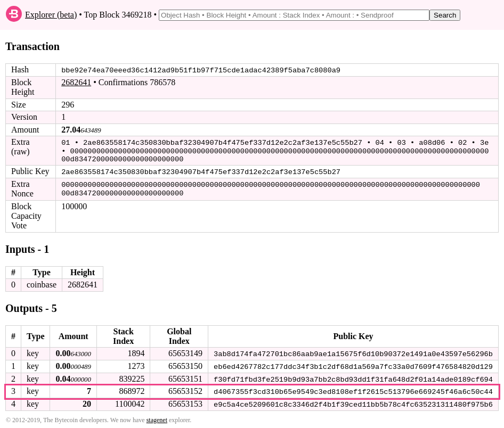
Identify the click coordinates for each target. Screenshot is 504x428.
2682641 (76, 82)
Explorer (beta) (51, 15)
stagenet (157, 418)
